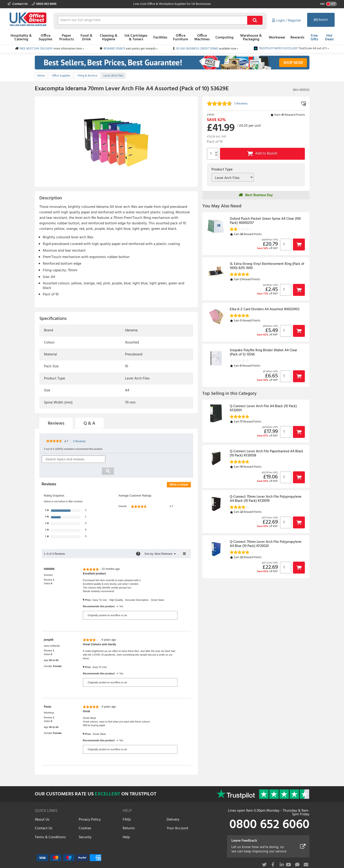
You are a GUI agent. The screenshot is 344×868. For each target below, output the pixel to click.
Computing (224, 38)
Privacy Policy (90, 808)
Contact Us (18, 4)
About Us (42, 808)
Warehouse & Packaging (251, 38)
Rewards (297, 38)
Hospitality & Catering (21, 38)
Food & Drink (87, 38)
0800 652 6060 (44, 4)
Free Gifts (314, 38)
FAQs (127, 808)
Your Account (177, 816)
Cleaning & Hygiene (109, 38)
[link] (54, 441)
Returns (129, 816)
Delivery (173, 808)
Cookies (85, 816)
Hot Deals (329, 38)
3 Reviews (80, 441)
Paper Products (67, 38)
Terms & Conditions (50, 825)
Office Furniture (180, 38)
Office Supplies (46, 38)
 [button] (299, 244)
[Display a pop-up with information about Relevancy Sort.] (138, 542)
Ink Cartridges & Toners (136, 38)
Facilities (160, 38)
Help (126, 825)
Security (85, 825)
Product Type (222, 170)
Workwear (277, 38)
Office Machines (202, 38)
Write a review (180, 473)
